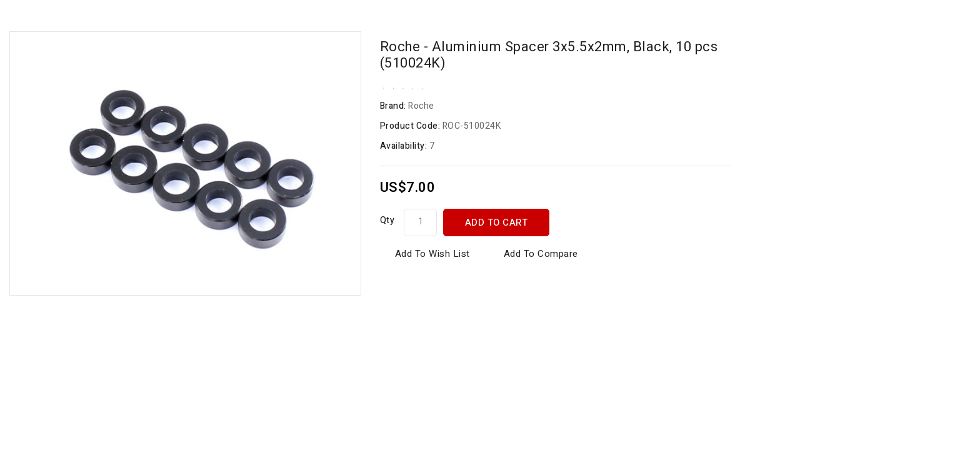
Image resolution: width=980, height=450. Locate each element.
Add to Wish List (432, 254)
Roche (421, 106)
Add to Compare (541, 254)
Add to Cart (497, 222)
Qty (387, 220)
